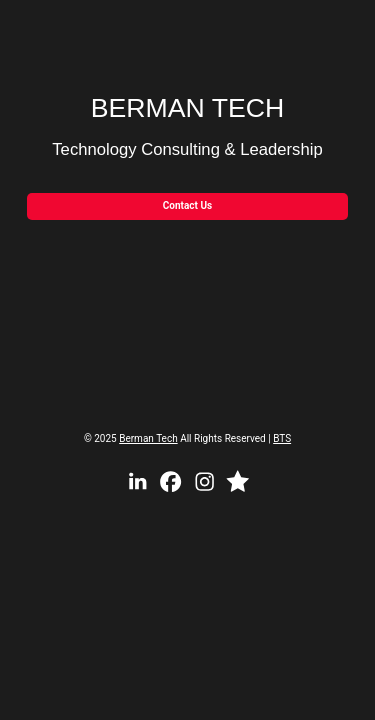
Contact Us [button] (187, 205)
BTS (282, 438)
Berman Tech (148, 438)
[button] (137, 481)
